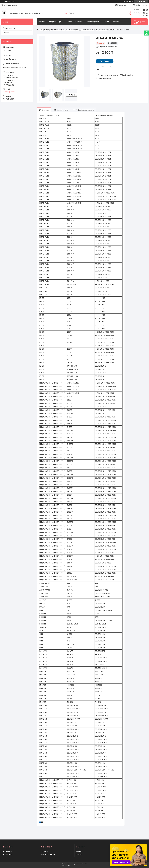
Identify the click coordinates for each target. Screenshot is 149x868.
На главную (8, 851)
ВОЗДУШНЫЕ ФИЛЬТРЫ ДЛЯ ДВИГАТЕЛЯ (92, 30)
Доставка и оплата (48, 855)
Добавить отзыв (142, 5)
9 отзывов (129, 2)
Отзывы (6, 33)
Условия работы (94, 22)
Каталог (79, 851)
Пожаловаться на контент (79, 866)
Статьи (106, 22)
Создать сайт (6, 2)
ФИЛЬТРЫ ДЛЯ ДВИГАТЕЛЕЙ (64, 30)
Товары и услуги (55, 22)
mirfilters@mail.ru (9, 92)
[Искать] (66, 13)
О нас (70, 22)
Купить (106, 61)
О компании (8, 855)
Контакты (79, 22)
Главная (42, 22)
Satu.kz (84, 864)
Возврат (116, 22)
